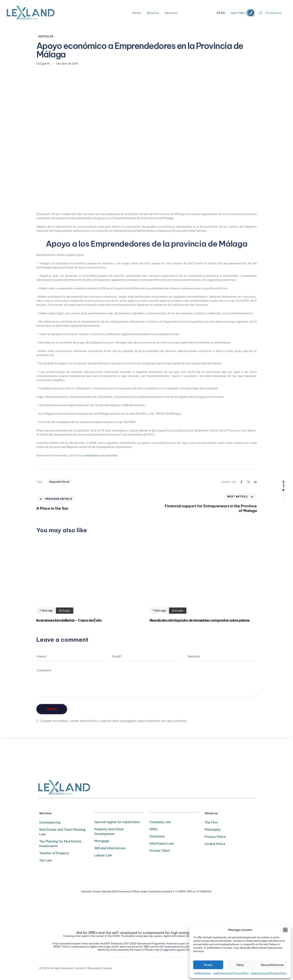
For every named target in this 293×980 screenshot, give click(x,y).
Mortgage (102, 841)
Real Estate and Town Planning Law (62, 832)
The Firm (211, 822)
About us (153, 13)
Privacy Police (215, 837)
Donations (157, 836)
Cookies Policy (202, 973)
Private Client (160, 851)
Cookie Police (215, 844)
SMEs (154, 829)
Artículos (46, 36)
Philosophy (213, 830)
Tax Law (46, 860)
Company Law (160, 822)
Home (137, 13)
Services (171, 13)
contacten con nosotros (100, 455)
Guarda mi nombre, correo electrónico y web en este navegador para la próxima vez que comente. (114, 721)
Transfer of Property (54, 853)
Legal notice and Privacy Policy (231, 973)
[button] (285, 930)
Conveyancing (50, 822)
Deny (240, 965)
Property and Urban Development (109, 831)
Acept (208, 965)
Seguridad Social (59, 482)
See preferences (272, 965)
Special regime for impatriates (117, 822)
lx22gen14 (43, 64)
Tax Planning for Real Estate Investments (60, 844)
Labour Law (103, 855)
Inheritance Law (162, 843)
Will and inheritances (110, 848)
